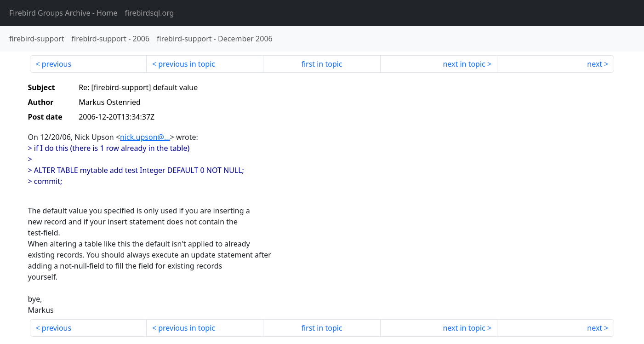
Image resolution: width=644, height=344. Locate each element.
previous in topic (187, 64)
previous (57, 64)
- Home (63, 13)
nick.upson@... (145, 137)
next (595, 64)
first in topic (322, 64)
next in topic (464, 64)
